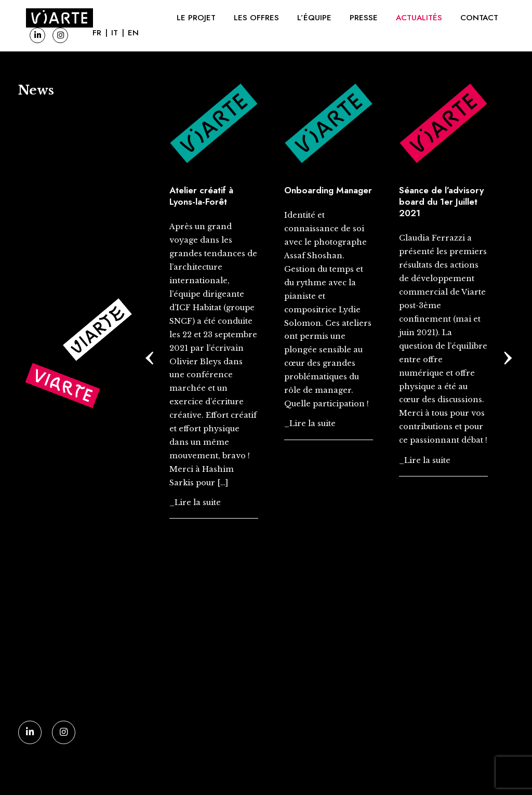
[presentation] (150, 354)
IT (115, 33)
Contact (479, 18)
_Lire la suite (195, 502)
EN (133, 33)
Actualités (419, 18)
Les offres (256, 18)
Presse (364, 18)
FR (97, 33)
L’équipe (314, 18)
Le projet (196, 18)
